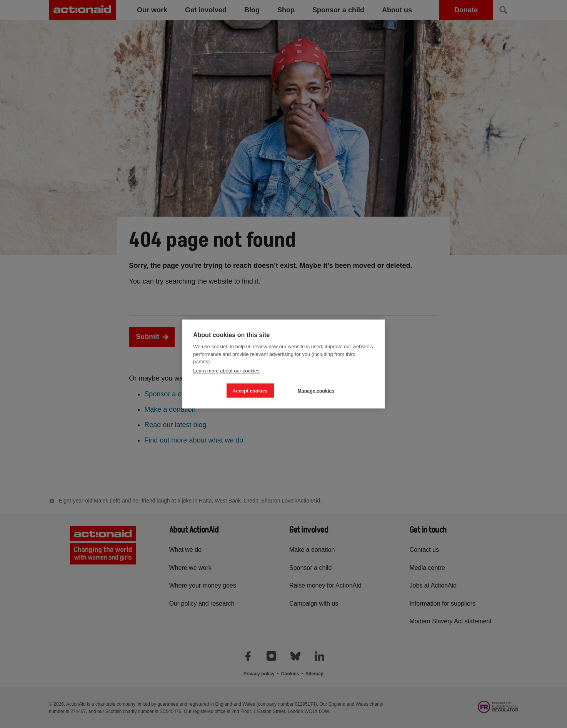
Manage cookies (316, 391)
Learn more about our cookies (226, 370)
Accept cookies (250, 391)
